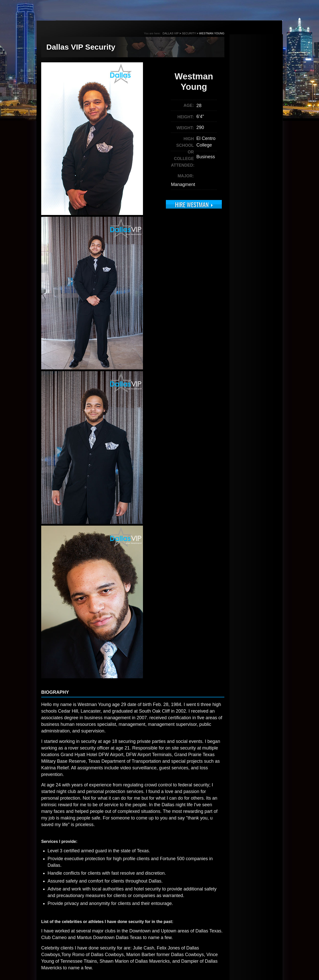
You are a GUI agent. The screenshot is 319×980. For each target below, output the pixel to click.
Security (189, 33)
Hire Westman (192, 204)
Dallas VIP (171, 33)
